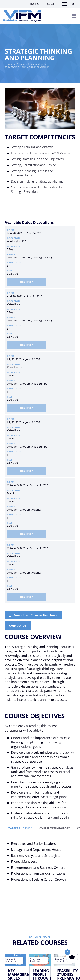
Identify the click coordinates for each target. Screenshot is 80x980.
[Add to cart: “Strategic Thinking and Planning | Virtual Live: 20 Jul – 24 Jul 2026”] (27, 471)
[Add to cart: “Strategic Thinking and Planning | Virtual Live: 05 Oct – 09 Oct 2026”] (27, 597)
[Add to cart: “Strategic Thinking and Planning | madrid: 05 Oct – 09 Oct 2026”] (27, 534)
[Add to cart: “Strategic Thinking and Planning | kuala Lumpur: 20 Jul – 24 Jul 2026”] (27, 408)
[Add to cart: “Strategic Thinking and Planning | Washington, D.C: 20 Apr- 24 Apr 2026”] (27, 282)
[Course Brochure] (33, 615)
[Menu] (74, 16)
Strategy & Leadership (30, 64)
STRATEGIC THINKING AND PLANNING (27, 67)
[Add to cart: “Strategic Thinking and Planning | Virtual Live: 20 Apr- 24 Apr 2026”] (27, 345)
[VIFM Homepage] (22, 16)
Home (8, 64)
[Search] (74, 4)
